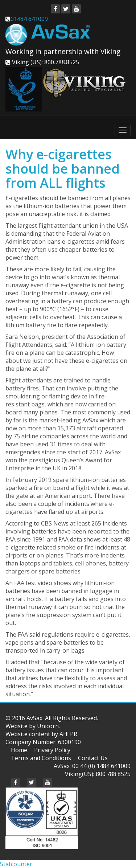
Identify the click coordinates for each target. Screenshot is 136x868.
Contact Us (93, 758)
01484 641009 (29, 19)
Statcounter (16, 864)
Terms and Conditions (41, 758)
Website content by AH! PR (41, 734)
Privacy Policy (52, 750)
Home (19, 750)
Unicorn (48, 726)
